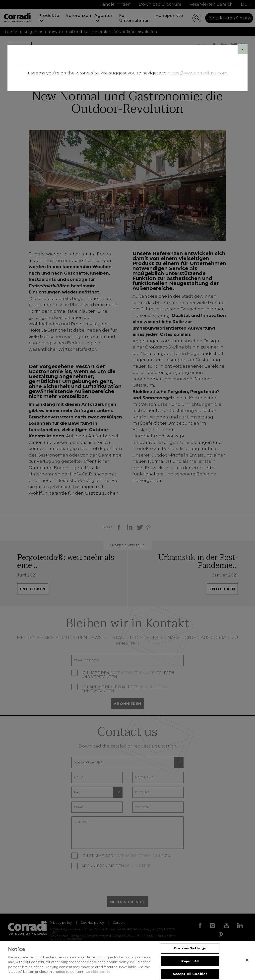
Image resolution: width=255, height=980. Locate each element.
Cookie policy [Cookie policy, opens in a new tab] (98, 972)
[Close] (243, 49)
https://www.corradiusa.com (198, 73)
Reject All (190, 961)
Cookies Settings (190, 948)
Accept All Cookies (190, 974)
